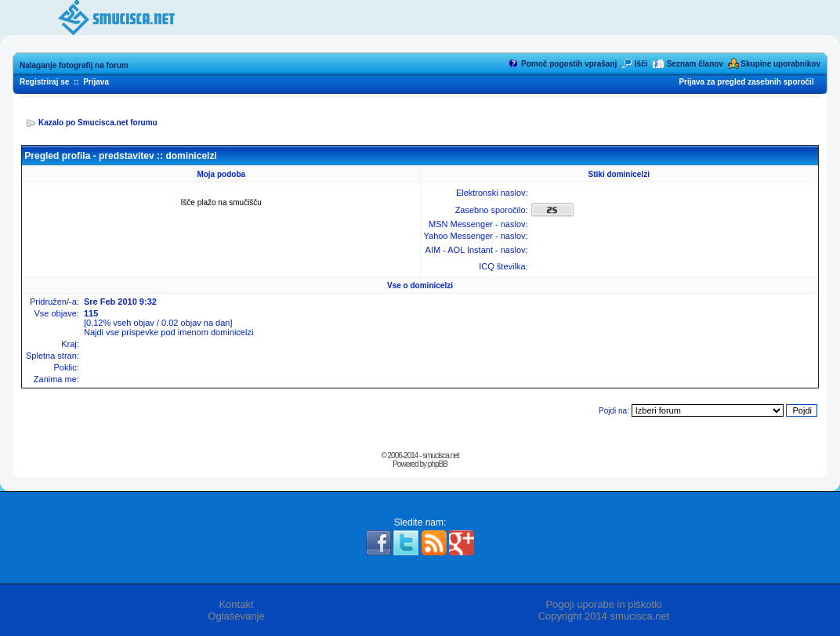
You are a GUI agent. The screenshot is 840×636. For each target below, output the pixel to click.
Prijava (96, 82)
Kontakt (236, 604)
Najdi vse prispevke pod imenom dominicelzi (168, 332)
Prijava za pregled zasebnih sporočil (746, 82)
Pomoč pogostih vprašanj (569, 64)
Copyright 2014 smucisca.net (604, 616)
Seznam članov (695, 64)
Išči (641, 64)
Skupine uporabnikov (780, 64)
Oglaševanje (236, 616)
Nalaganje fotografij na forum (74, 65)
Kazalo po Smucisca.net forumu (98, 123)
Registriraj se (44, 82)
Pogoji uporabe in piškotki (603, 604)
